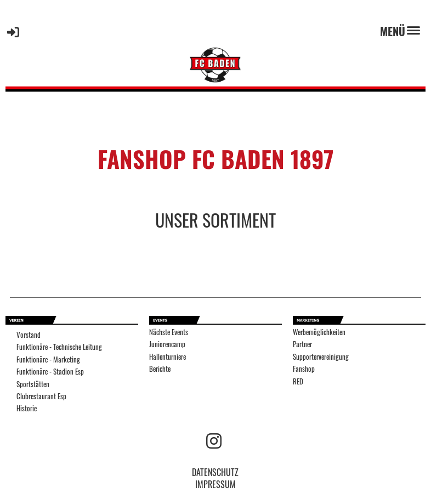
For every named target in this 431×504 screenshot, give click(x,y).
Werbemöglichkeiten (319, 332)
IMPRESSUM (216, 484)
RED (298, 381)
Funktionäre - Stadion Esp (50, 372)
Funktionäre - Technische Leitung (59, 347)
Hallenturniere (168, 357)
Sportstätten (33, 384)
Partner (302, 344)
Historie (27, 408)
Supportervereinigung (321, 357)
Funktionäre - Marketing (48, 359)
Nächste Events (169, 332)
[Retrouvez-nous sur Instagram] (214, 440)
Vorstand (29, 335)
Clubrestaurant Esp (41, 396)
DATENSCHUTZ (215, 472)
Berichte (160, 369)
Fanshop (304, 369)
